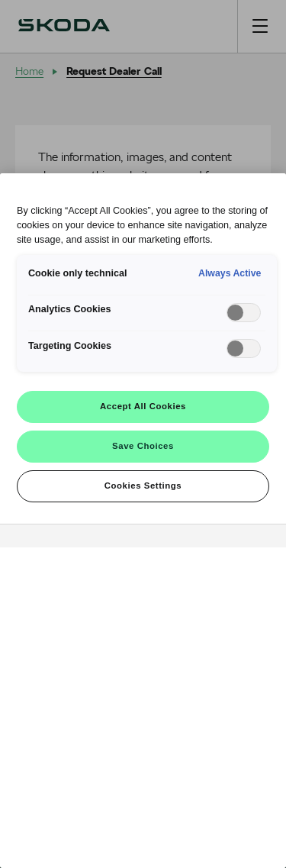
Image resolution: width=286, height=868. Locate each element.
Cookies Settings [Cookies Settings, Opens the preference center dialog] (143, 486)
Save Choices (143, 446)
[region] (143, 521)
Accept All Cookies (143, 406)
